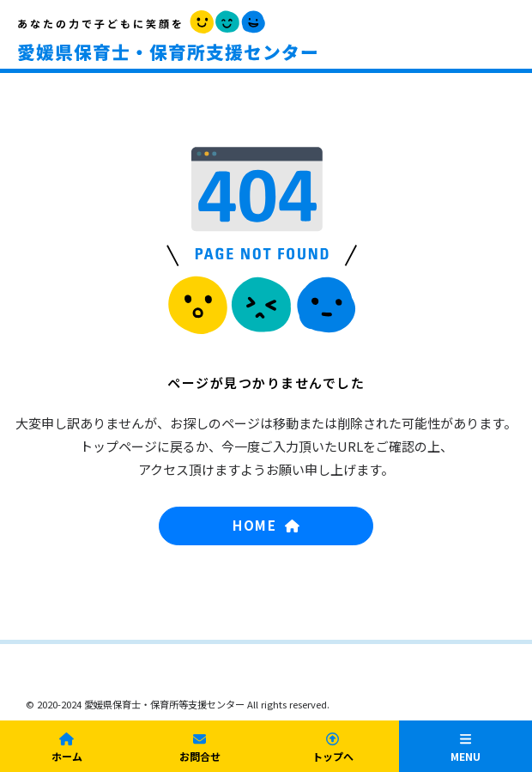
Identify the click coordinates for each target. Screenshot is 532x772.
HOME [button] (266, 525)
